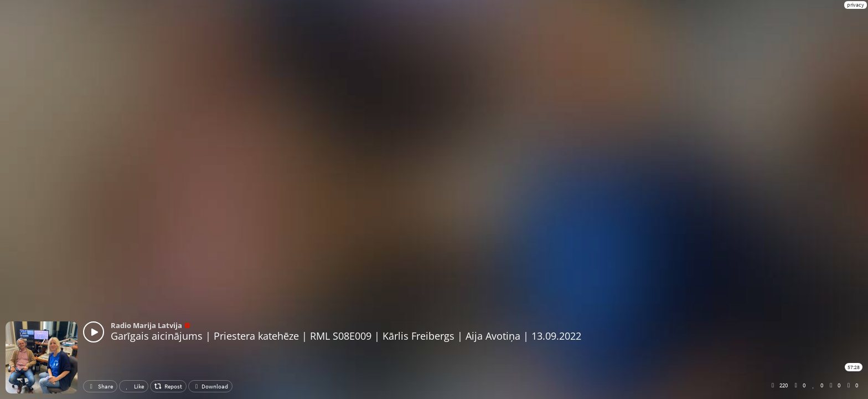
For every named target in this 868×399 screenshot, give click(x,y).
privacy (856, 5)
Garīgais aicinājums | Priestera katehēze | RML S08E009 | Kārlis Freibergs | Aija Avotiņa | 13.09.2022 (346, 336)
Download (210, 386)
